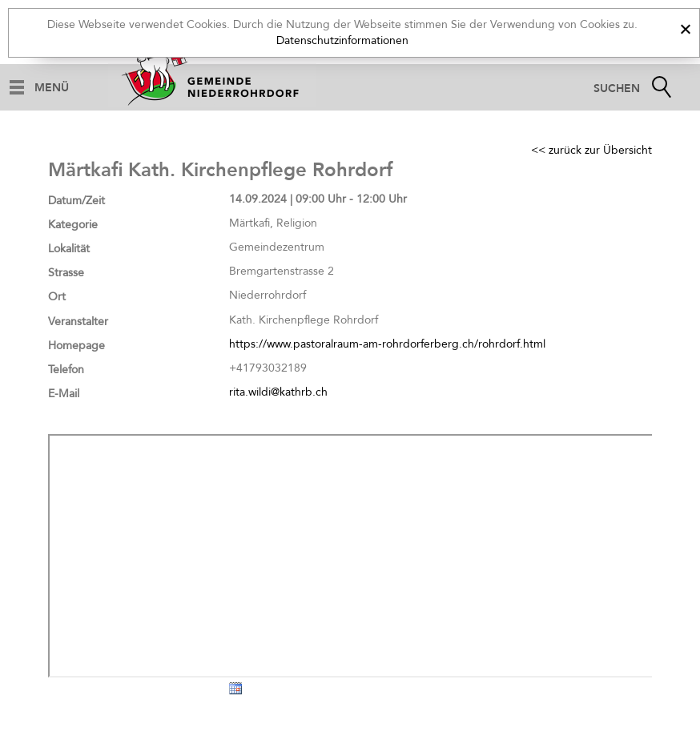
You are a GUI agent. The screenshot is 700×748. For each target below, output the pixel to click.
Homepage (76, 346)
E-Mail (64, 394)
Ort (57, 297)
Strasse (66, 273)
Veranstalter (78, 322)
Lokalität (69, 249)
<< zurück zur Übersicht (591, 150)
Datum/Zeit (76, 201)
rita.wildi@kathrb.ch (278, 392)
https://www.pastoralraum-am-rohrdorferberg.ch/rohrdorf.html (387, 344)
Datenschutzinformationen (342, 40)
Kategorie (73, 225)
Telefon (66, 370)
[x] (685, 27)
